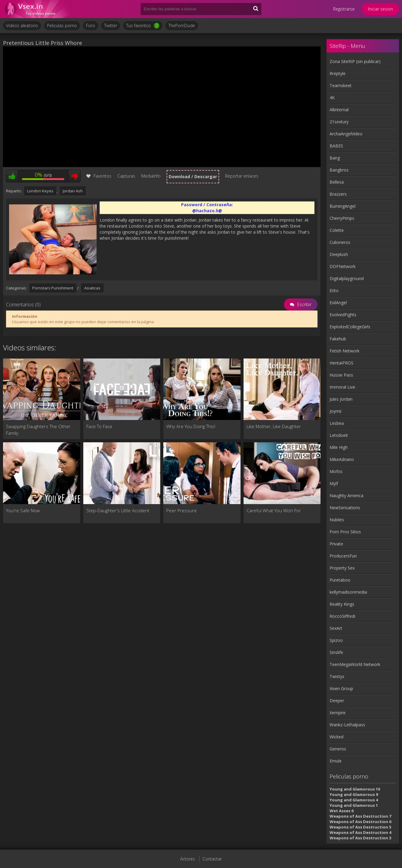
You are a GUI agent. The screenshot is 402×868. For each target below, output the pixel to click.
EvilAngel (338, 303)
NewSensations (345, 508)
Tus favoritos (143, 26)
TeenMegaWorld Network (355, 664)
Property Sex (342, 568)
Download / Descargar (193, 177)
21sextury (339, 122)
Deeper (337, 701)
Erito (334, 290)
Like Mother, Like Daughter (274, 426)
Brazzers (338, 194)
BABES (336, 146)
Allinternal (339, 110)
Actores (188, 859)
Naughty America (346, 496)
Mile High (339, 447)
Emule (336, 761)
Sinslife (336, 652)
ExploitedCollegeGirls (350, 327)
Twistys (337, 676)
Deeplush (339, 254)
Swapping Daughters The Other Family (38, 430)
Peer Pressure (182, 510)
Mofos (336, 471)
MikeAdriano (342, 459)
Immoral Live (342, 387)
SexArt (336, 628)
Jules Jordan (341, 399)
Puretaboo (340, 580)
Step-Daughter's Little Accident (118, 510)
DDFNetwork (343, 266)
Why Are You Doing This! (191, 426)
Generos (338, 749)
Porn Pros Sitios (345, 532)
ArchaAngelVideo (346, 134)
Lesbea (337, 423)
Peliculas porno (62, 25)
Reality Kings (342, 604)
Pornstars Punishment (53, 288)
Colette (337, 230)
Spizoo (336, 640)
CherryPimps (342, 218)
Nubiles (337, 520)
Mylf (334, 483)
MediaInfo (151, 176)
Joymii (335, 411)
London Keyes (40, 191)
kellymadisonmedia (348, 592)
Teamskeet (341, 85)
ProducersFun (343, 556)
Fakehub (338, 339)
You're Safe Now (23, 510)
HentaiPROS (341, 363)
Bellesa (337, 182)
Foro (91, 25)
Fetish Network (345, 351)
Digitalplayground (347, 278)
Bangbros (339, 170)
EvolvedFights (343, 315)
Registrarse (344, 9)
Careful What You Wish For (274, 510)
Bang (335, 158)
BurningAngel (343, 206)
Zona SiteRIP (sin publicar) (355, 61)
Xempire (338, 713)
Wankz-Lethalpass (347, 725)
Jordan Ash (73, 191)
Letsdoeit (339, 435)
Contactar (212, 859)
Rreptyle (338, 73)
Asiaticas (92, 288)
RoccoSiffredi (342, 616)
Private (336, 544)
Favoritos (99, 176)
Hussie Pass (341, 375)
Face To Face (99, 426)
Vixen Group (341, 688)
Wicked (337, 737)
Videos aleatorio (22, 25)
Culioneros (340, 242)
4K (332, 98)
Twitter (111, 25)
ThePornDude (182, 25)
